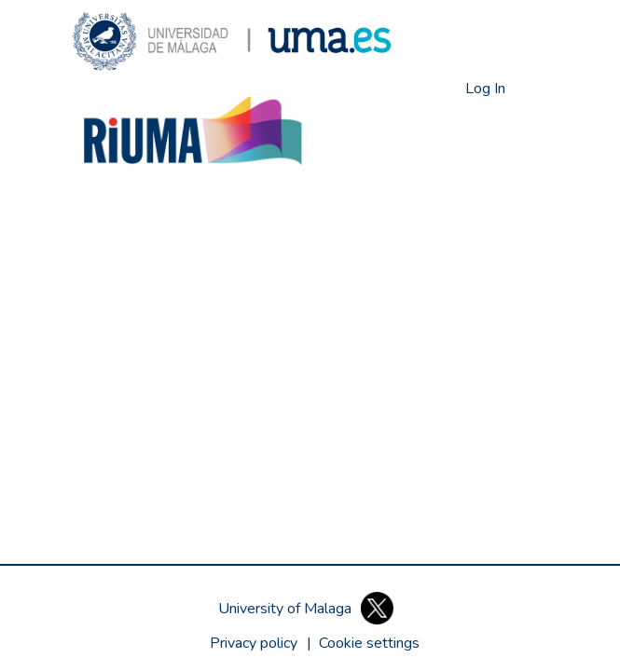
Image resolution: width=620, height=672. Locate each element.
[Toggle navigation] (534, 89)
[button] (232, 41)
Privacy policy (254, 643)
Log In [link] (486, 89)
